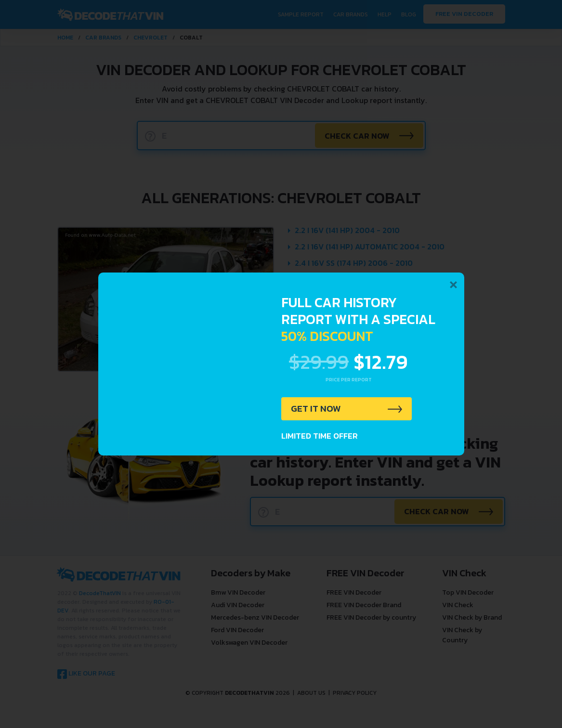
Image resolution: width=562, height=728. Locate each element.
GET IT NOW (317, 409)
